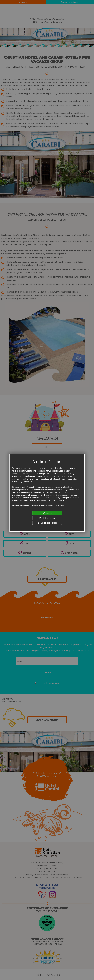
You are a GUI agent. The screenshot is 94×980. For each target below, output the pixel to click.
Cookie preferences (47, 523)
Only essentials (47, 518)
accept (47, 513)
